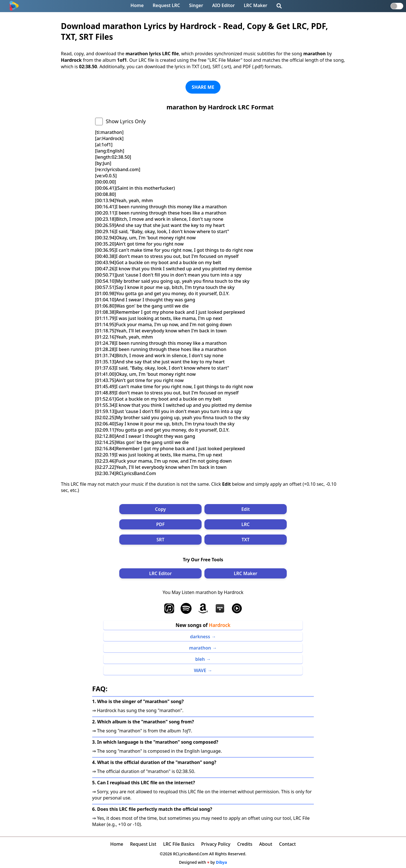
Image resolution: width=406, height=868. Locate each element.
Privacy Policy (216, 844)
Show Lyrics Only (126, 121)
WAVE (200, 670)
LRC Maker (256, 5)
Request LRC (166, 5)
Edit (246, 509)
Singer (196, 5)
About (266, 844)
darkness (200, 637)
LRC (245, 524)
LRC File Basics (179, 844)
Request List (143, 844)
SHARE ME (203, 87)
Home (137, 5)
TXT (246, 540)
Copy (161, 509)
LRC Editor (160, 573)
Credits (245, 844)
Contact (287, 844)
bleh (200, 659)
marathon (200, 648)
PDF (160, 524)
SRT (160, 540)
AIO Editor (223, 5)
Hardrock (220, 625)
